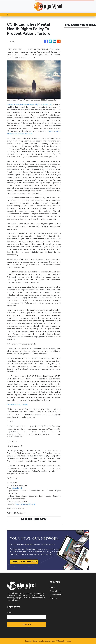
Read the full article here (18, 405)
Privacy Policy (56, 591)
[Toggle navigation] (7, 15)
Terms (52, 587)
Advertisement (56, 595)
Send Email (17, 488)
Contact (53, 598)
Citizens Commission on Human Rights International (29, 105)
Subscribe (27, 624)
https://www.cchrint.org (25, 504)
